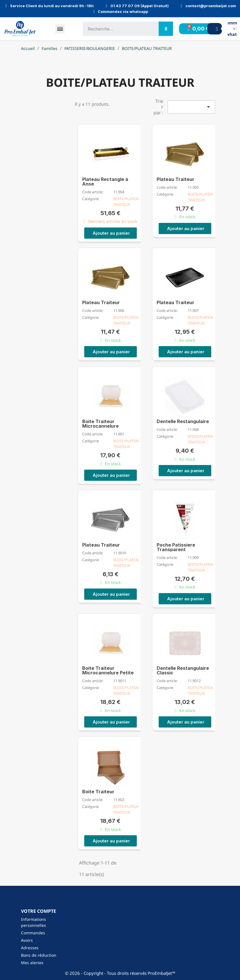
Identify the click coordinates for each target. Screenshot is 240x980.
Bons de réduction (39, 955)
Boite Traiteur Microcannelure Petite (108, 670)
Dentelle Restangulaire (183, 421)
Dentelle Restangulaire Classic (183, 670)
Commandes (33, 932)
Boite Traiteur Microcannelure (100, 423)
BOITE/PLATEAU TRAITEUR (127, 201)
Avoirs (27, 940)
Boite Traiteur (98, 791)
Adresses (30, 947)
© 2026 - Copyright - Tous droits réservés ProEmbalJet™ (120, 973)
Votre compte (39, 911)
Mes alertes (32, 962)
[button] (111, 233)
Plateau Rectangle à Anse (105, 181)
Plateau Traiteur (175, 179)
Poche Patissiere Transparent (176, 547)
